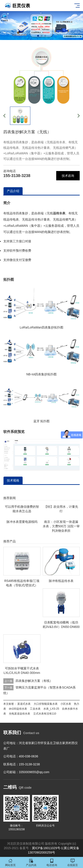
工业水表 (35, 709)
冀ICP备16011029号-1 (47, 848)
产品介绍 (13, 191)
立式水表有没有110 (45, 714)
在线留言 (73, 863)
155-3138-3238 (17, 176)
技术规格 (13, 480)
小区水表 (66, 704)
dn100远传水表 (18, 709)
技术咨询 (68, 176)
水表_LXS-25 (51, 709)
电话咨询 (52, 863)
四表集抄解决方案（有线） (34, 681)
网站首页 (10, 863)
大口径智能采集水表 (46, 704)
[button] (38, 36)
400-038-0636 (28, 756)
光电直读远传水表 (19, 714)
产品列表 (31, 863)
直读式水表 (24, 704)
